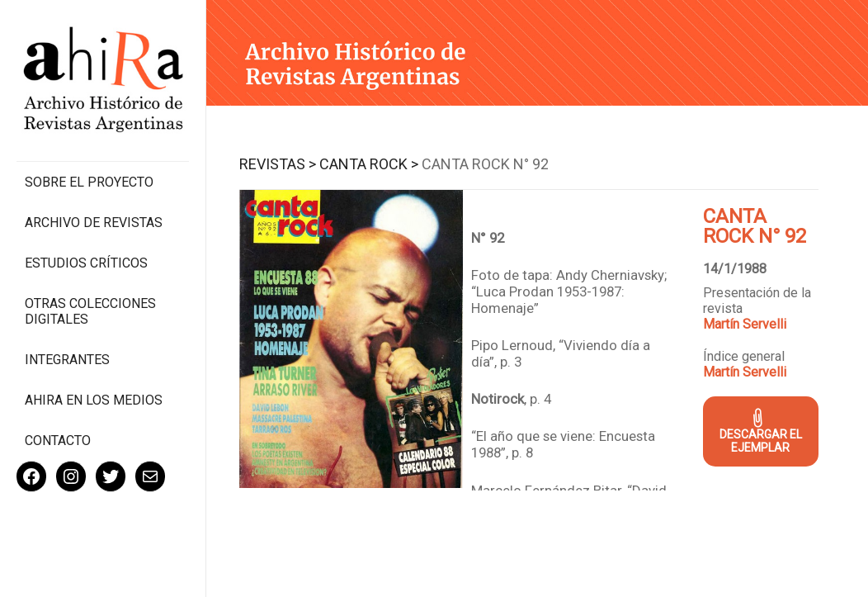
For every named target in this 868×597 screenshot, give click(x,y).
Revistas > (278, 164)
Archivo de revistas (94, 223)
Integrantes (67, 360)
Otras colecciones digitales (90, 311)
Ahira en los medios (94, 400)
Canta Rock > (369, 164)
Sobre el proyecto (89, 182)
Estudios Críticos (86, 263)
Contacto (58, 441)
